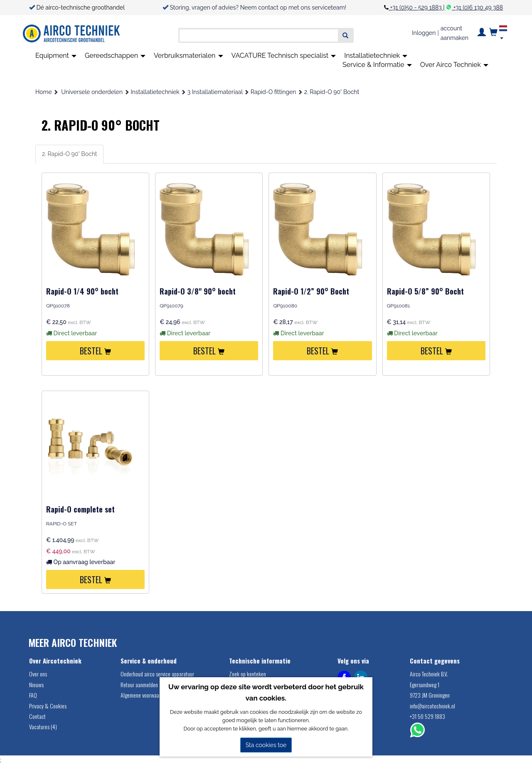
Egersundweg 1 (425, 685)
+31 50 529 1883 (427, 716)
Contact (37, 716)
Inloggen (424, 33)
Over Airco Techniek (454, 65)
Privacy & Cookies (48, 706)
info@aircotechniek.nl (432, 706)
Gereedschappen (115, 56)
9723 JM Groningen (430, 695)
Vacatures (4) (43, 727)
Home (44, 92)
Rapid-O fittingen (273, 92)
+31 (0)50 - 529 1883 (416, 7)
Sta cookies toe (266, 745)
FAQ (33, 695)
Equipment (56, 56)
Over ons (38, 674)
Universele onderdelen (92, 92)
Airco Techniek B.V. (429, 674)
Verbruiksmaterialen (188, 56)
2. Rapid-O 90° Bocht (332, 92)
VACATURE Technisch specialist (284, 56)
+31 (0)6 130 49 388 (477, 7)
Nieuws (36, 685)
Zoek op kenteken (248, 674)
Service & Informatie (377, 65)
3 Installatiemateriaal (215, 92)
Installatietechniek (376, 56)
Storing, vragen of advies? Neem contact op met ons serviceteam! (258, 7)
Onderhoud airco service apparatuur (157, 674)
